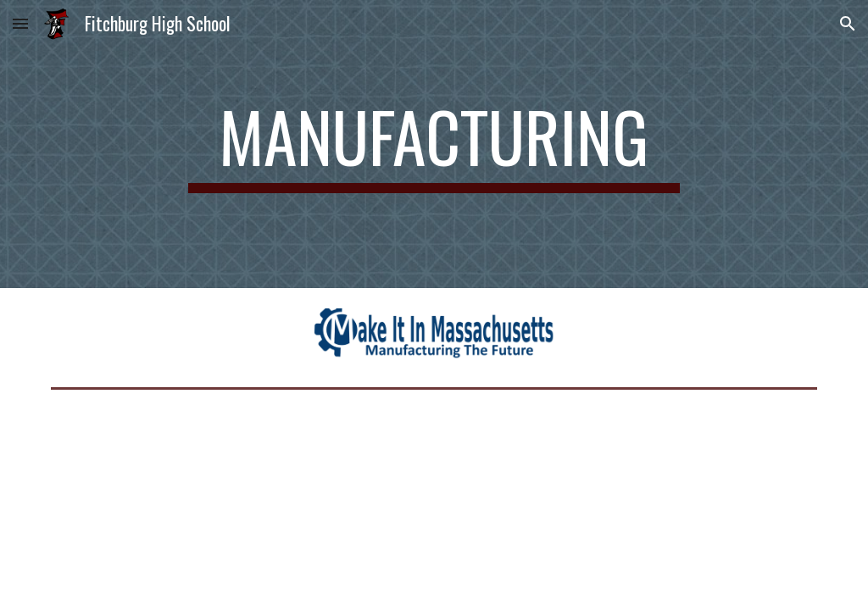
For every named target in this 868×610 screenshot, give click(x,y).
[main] (434, 144)
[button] (20, 23)
